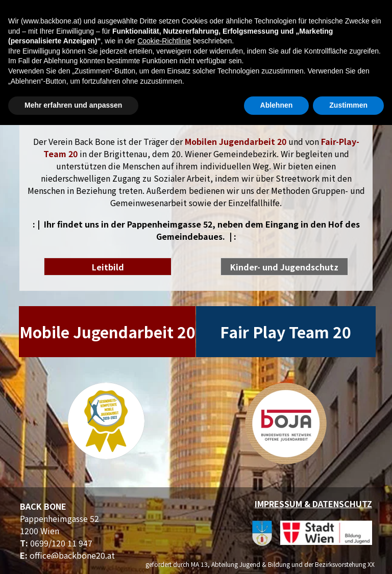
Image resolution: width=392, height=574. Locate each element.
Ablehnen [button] (277, 554)
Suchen (361, 14)
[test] (108, 267)
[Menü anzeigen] (80, 14)
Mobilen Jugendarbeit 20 (236, 141)
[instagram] (370, 84)
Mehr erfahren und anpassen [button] (73, 554)
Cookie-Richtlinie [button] (164, 490)
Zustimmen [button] (348, 554)
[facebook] (370, 64)
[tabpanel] (196, 189)
